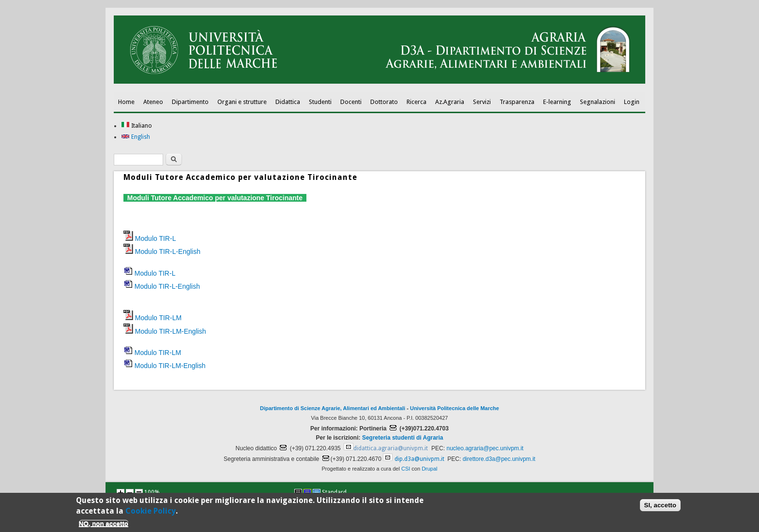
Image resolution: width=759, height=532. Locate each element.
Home (126, 102)
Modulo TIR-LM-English (171, 331)
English (136, 137)
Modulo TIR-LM (158, 318)
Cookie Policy (151, 513)
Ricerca (417, 102)
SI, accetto (660, 507)
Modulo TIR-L (156, 238)
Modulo (146, 286)
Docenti (351, 102)
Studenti (320, 102)
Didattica (288, 102)
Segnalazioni (598, 102)
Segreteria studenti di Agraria (403, 438)
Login (632, 102)
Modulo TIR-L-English (168, 251)
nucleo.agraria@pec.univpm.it (485, 448)
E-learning (557, 102)
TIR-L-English (178, 286)
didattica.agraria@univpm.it (391, 448)
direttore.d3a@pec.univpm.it (499, 459)
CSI (406, 469)
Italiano (137, 126)
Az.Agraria (450, 102)
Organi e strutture (242, 102)
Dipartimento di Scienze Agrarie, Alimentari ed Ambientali (333, 408)
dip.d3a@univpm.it (419, 459)
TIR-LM (169, 353)
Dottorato (384, 102)
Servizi (482, 102)
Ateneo (153, 102)
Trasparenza (517, 102)
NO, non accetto (104, 525)
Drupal (429, 469)
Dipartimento (190, 102)
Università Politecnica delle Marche (455, 408)
